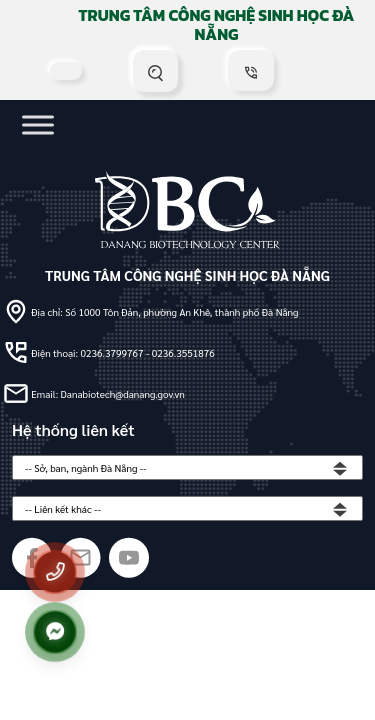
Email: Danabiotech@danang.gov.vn (108, 393)
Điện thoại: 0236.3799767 (88, 352)
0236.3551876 (183, 352)
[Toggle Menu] (38, 124)
